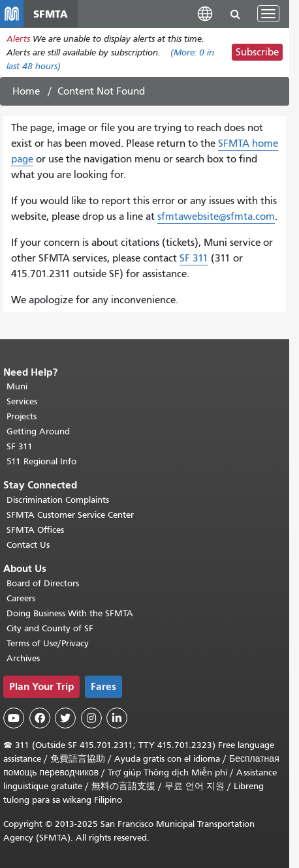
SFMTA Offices (35, 530)
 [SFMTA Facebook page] (40, 718)
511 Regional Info (41, 461)
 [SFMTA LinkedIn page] (117, 718)
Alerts (18, 39)
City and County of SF (50, 628)
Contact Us (28, 545)
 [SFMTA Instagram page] (91, 718)
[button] (205, 13)
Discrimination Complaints (58, 500)
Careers (21, 598)
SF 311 (194, 258)
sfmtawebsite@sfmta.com (216, 217)
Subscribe (257, 52)
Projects (22, 416)
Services (22, 401)
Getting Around (38, 431)
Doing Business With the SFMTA (70, 613)
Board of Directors (43, 583)
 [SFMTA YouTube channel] (14, 718)
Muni (17, 386)
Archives (23, 658)
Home (26, 91)
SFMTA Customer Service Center (70, 515)
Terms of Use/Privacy (48, 643)
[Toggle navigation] (268, 14)
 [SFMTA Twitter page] (65, 718)
